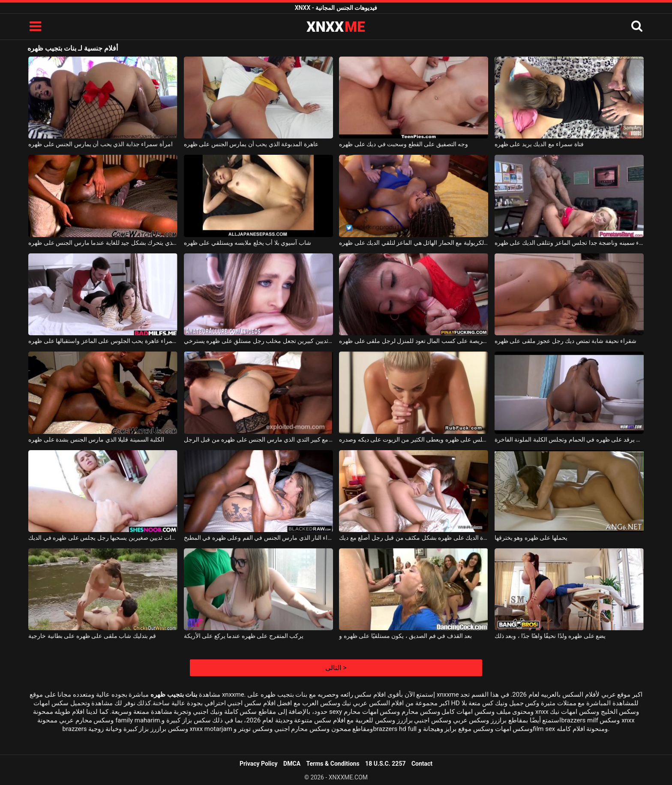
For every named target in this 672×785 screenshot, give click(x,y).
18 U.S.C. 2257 (385, 764)
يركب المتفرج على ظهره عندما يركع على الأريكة (244, 636)
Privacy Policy (259, 764)
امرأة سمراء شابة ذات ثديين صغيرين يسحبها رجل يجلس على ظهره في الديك (103, 538)
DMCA (292, 764)
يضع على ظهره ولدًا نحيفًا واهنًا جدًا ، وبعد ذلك (550, 636)
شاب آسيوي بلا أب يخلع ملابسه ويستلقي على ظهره (247, 243)
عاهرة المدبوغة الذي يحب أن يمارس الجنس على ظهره (251, 144)
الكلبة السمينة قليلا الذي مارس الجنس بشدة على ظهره (96, 439)
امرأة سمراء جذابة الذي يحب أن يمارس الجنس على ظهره (100, 144)
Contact (422, 764)
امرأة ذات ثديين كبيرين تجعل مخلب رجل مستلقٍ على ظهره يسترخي (258, 341)
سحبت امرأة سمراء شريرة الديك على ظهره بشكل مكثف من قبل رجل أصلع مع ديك (414, 538)
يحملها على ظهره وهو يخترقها (531, 538)
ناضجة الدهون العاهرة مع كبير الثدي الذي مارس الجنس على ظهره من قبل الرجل (258, 439)
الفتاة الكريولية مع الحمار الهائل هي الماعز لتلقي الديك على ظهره (414, 243)
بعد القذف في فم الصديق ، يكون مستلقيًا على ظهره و (405, 636)
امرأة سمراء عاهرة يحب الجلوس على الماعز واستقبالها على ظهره (103, 341)
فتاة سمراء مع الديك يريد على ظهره (539, 144)
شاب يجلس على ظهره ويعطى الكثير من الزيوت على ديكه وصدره (414, 439)
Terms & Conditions (333, 764)
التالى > (336, 668)
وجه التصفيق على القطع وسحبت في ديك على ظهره (403, 144)
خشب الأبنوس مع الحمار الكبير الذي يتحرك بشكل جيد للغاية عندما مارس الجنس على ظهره (103, 243)
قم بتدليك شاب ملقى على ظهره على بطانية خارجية (92, 636)
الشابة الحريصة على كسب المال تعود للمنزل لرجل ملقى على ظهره (414, 341)
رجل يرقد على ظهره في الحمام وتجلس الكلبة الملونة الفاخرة (569, 439)
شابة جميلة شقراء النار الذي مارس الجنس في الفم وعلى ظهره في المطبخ (258, 538)
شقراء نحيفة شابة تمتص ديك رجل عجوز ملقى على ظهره (565, 341)
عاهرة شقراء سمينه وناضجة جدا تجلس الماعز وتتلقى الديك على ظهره (569, 243)
